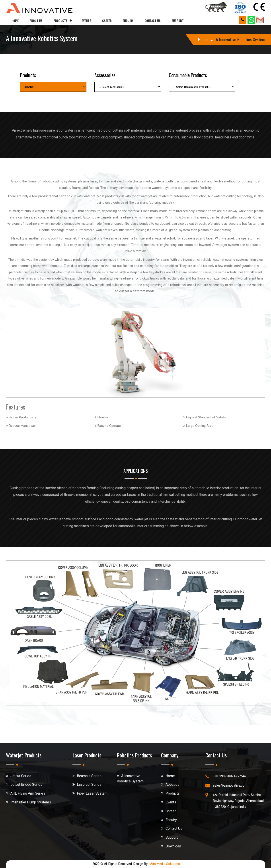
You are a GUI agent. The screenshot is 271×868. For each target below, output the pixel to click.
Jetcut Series (21, 776)
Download (173, 846)
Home (15, 20)
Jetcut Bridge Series (26, 785)
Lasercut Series (89, 785)
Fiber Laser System (92, 793)
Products (60, 20)
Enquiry (128, 20)
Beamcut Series (89, 776)
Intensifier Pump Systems (31, 802)
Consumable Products (188, 75)
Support (178, 20)
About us (36, 20)
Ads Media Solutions (165, 864)
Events (86, 20)
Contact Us (174, 829)
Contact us (152, 20)
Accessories (105, 75)
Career (107, 20)
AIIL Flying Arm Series (28, 793)
